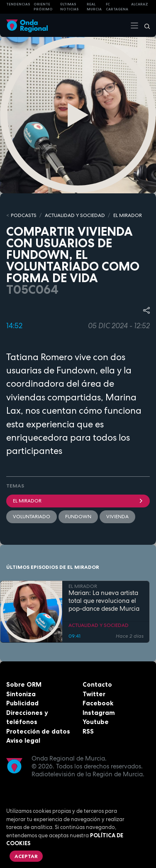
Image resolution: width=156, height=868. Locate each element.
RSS (88, 731)
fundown (78, 517)
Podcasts (24, 215)
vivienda (117, 517)
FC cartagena (117, 7)
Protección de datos (38, 731)
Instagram (99, 713)
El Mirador (78, 501)
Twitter (94, 694)
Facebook (98, 703)
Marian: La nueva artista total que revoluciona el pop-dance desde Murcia (104, 601)
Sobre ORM (24, 684)
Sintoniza (21, 694)
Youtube (96, 722)
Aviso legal (23, 740)
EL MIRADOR (128, 215)
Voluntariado (32, 517)
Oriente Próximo (43, 7)
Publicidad (22, 703)
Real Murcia (94, 7)
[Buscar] (144, 25)
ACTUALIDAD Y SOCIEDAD (75, 215)
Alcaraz (140, 4)
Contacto (97, 684)
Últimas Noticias (69, 7)
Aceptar (26, 856)
